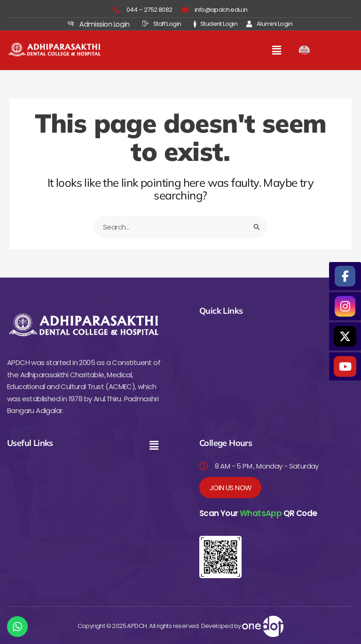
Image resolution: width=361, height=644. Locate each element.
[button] (277, 50)
